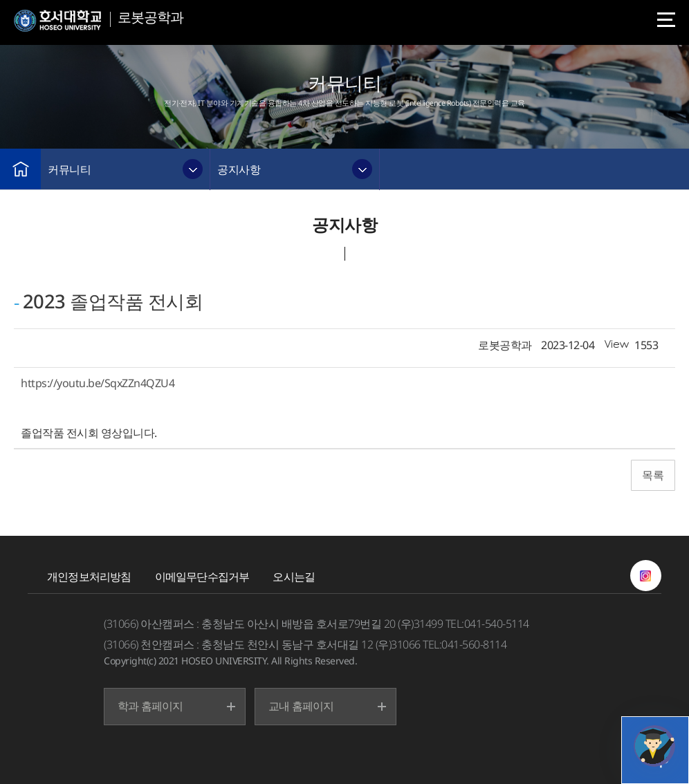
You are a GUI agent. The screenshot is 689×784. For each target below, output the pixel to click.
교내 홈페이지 (301, 706)
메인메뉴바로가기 (0, 0)
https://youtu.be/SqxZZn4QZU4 (98, 383)
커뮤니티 (69, 169)
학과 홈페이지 (150, 706)
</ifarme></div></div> (654, 746)
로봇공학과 (150, 17)
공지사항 (239, 169)
